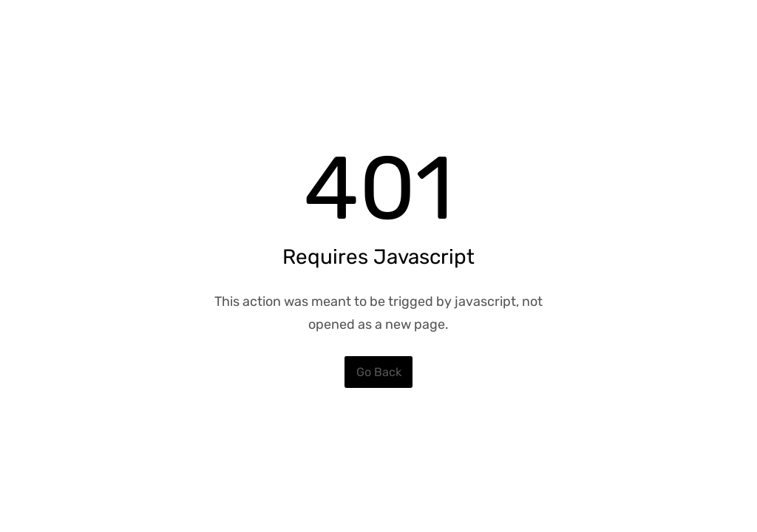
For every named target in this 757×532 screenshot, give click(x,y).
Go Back (379, 372)
